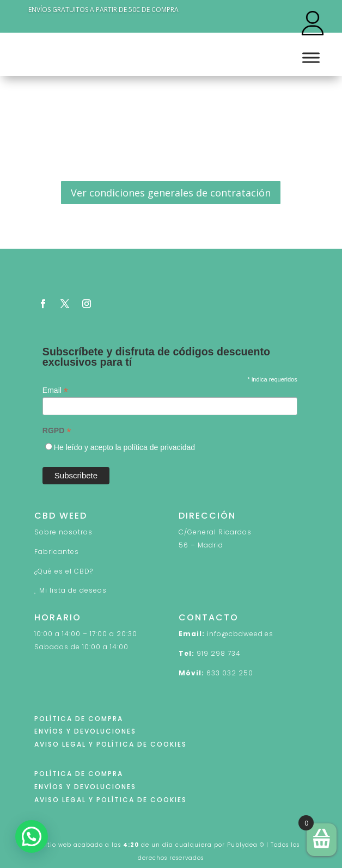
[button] (32, 836)
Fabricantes (57, 552)
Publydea (242, 845)
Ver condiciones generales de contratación (171, 193)
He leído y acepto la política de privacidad (124, 447)
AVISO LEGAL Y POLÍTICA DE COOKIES (111, 744)
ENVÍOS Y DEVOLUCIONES (85, 731)
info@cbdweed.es (240, 634)
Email (55, 390)
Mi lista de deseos (73, 590)
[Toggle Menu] (311, 58)
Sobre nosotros (63, 532)
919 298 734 (219, 653)
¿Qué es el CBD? (64, 571)
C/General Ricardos (215, 532)
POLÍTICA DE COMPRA (79, 719)
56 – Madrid (201, 545)
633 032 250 (230, 673)
